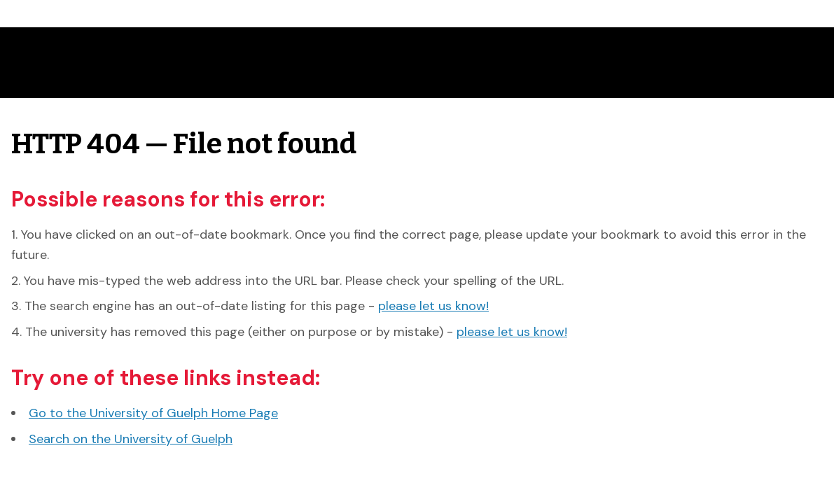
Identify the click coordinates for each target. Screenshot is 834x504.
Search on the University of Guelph (131, 439)
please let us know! (433, 306)
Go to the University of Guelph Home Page (153, 413)
